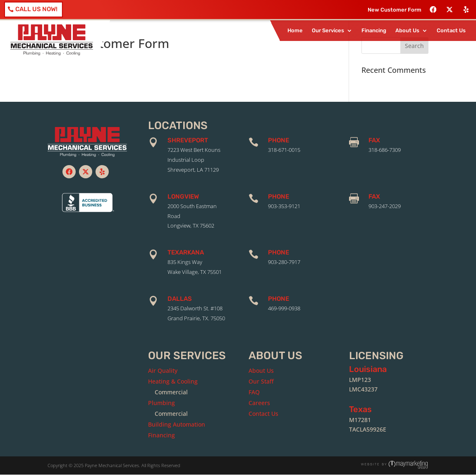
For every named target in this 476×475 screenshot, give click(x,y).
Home (295, 31)
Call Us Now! (36, 9)
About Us (407, 31)
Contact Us (451, 31)
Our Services (328, 31)
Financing (374, 31)
